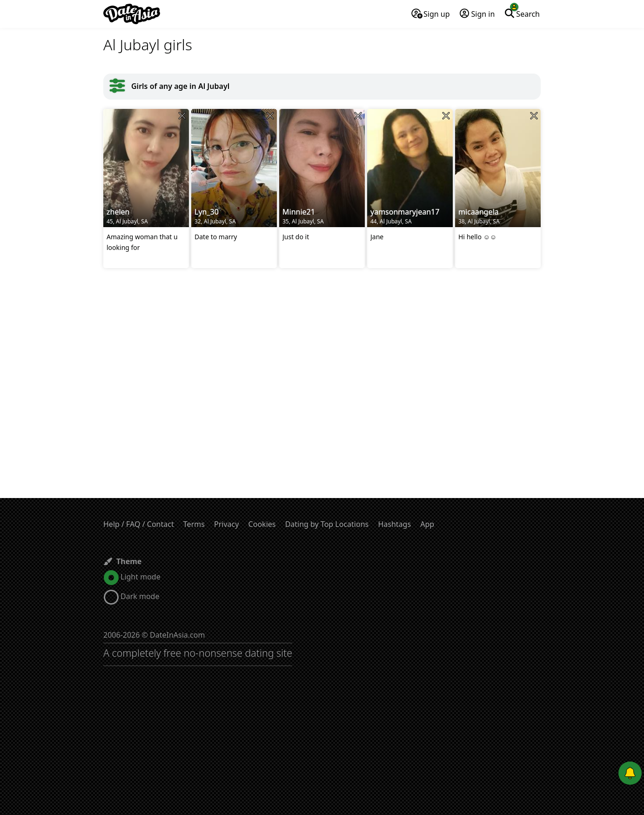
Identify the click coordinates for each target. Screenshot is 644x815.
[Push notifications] (630, 773)
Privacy (226, 524)
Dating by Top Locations (327, 524)
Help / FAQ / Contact (139, 524)
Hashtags (394, 524)
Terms (194, 524)
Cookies (262, 524)
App (427, 524)
